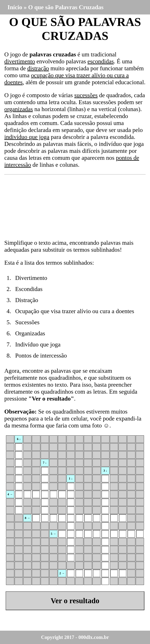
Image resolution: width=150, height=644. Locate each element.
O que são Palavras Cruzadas (66, 7)
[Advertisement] (75, 207)
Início (15, 7)
